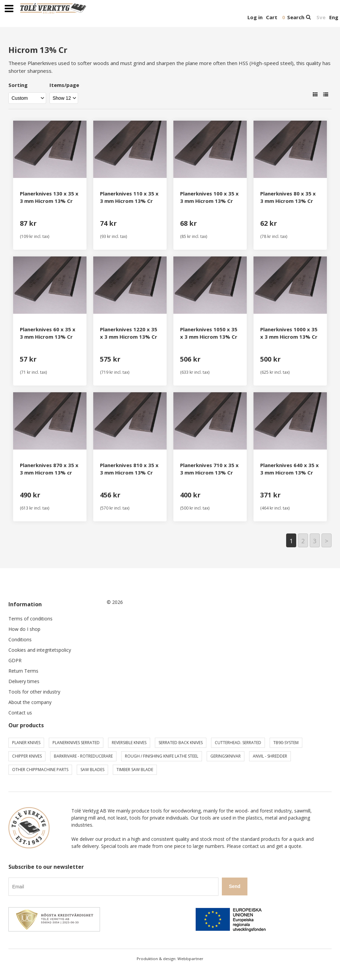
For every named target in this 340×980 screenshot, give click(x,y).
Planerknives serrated (76, 743)
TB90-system (286, 743)
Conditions (20, 639)
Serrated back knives (181, 743)
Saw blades (92, 770)
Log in (255, 17)
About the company (30, 702)
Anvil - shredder (270, 756)
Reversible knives (129, 743)
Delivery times (24, 681)
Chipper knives (27, 756)
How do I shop (24, 629)
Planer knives (26, 743)
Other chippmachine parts (40, 770)
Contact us (20, 713)
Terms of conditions (30, 619)
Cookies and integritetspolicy (40, 650)
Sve (321, 17)
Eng (334, 17)
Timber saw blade (135, 770)
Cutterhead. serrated (238, 743)
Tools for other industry (34, 692)
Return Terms (23, 671)
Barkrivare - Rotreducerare (83, 756)
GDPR (15, 660)
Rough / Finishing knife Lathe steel (162, 756)
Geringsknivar (226, 756)
